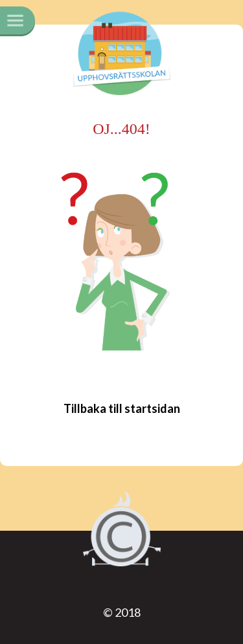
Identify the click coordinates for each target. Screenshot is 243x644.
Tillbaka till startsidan (122, 408)
